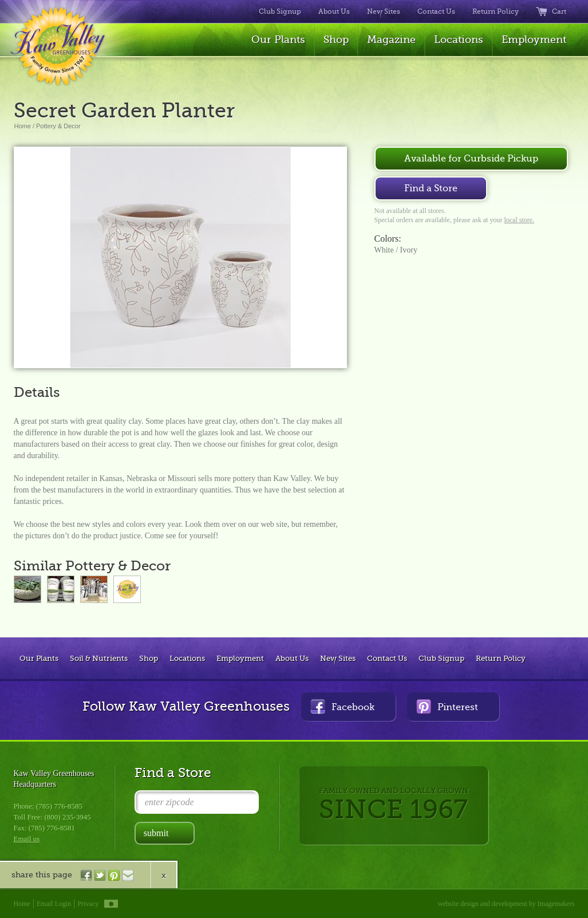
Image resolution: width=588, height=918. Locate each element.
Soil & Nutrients (99, 658)
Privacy (88, 904)
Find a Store (431, 188)
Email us (27, 839)
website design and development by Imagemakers (506, 904)
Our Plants (278, 40)
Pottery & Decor (58, 126)
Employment (534, 40)
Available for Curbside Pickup (471, 159)
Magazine (391, 40)
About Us (334, 11)
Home (23, 126)
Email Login (54, 904)
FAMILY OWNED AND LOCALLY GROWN (394, 805)
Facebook (342, 706)
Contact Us (436, 11)
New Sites (384, 11)
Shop (336, 40)
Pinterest (447, 706)
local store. (519, 220)
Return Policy (496, 11)
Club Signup (280, 11)
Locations (459, 40)
